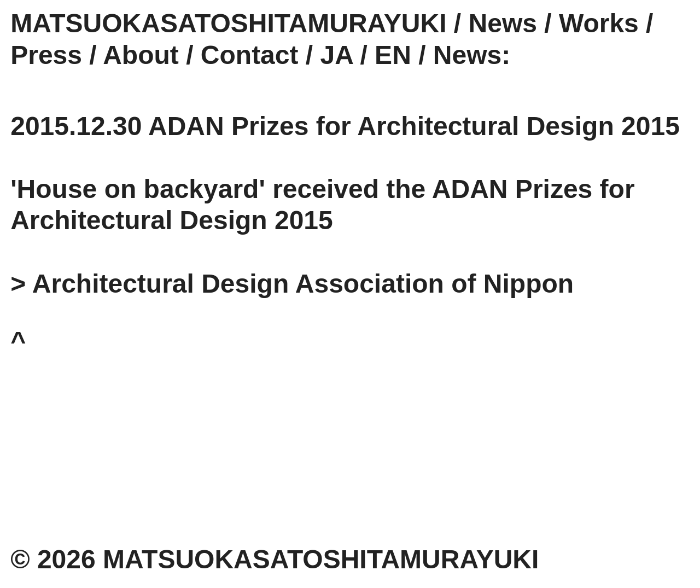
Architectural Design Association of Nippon (303, 284)
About (141, 55)
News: (472, 55)
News (503, 23)
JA (337, 55)
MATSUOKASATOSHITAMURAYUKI (228, 23)
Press (46, 55)
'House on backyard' (138, 189)
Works (599, 23)
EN (393, 55)
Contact (250, 55)
